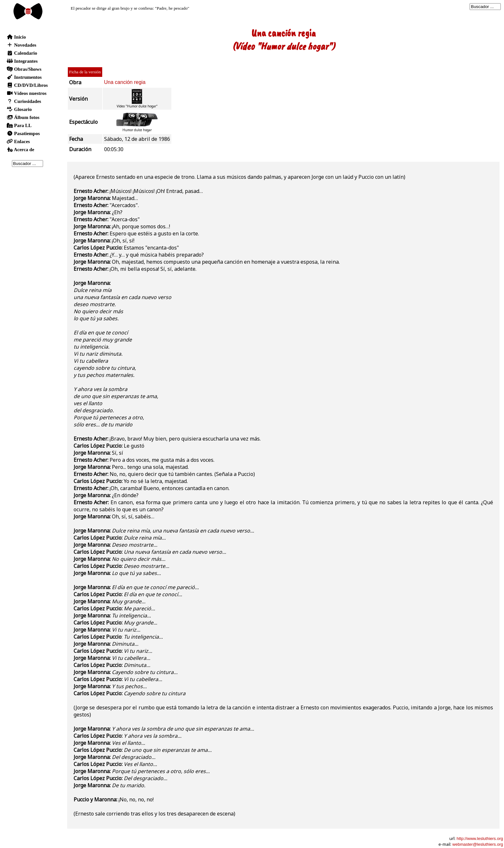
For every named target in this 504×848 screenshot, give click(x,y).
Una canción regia (125, 82)
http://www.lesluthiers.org (480, 839)
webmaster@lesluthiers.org (478, 844)
